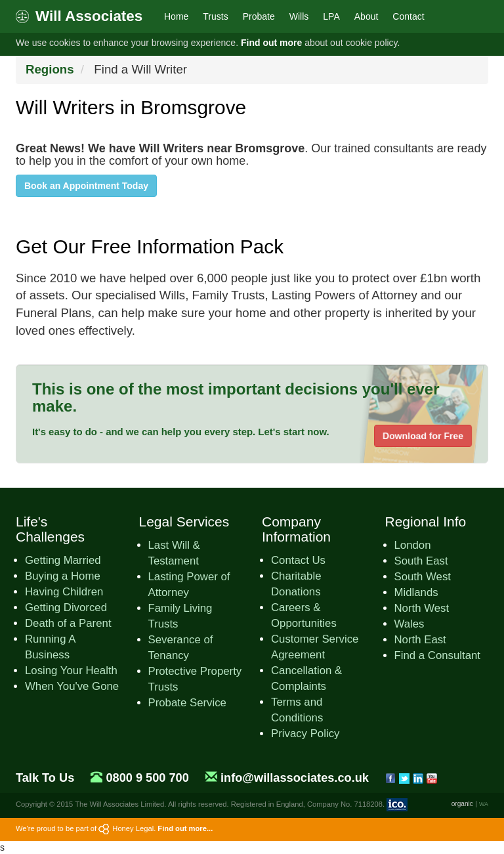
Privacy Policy (305, 734)
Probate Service (187, 703)
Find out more (271, 43)
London (413, 545)
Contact (408, 16)
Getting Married (63, 560)
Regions (50, 69)
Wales (409, 624)
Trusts (215, 16)
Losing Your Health (71, 671)
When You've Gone (72, 686)
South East (421, 561)
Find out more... (185, 828)
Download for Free (423, 436)
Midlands (416, 592)
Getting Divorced (66, 608)
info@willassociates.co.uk (295, 778)
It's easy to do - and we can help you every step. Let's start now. (181, 432)
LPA (331, 16)
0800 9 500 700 (147, 778)
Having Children (64, 592)
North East (420, 640)
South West (423, 577)
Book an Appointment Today (86, 186)
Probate (259, 16)
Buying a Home (63, 576)
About (367, 16)
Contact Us (298, 560)
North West (422, 608)
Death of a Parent (68, 623)
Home (176, 16)
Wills (299, 16)
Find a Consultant (438, 655)
